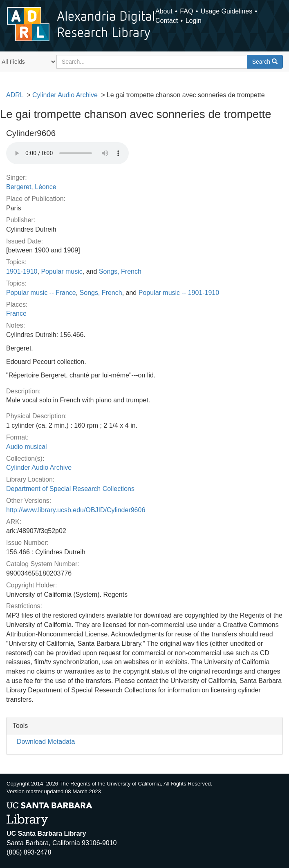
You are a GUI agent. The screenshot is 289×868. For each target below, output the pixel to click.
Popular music (62, 271)
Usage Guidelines (226, 11)
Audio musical (27, 447)
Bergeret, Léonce (31, 187)
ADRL (15, 95)
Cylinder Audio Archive (65, 95)
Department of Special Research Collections (70, 489)
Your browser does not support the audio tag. (67, 153)
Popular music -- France (41, 293)
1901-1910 (22, 271)
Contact (167, 21)
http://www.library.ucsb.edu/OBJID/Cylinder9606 (76, 510)
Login (194, 21)
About (164, 11)
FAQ (186, 11)
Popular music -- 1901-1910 (179, 293)
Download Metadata (46, 742)
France (16, 314)
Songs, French (120, 271)
